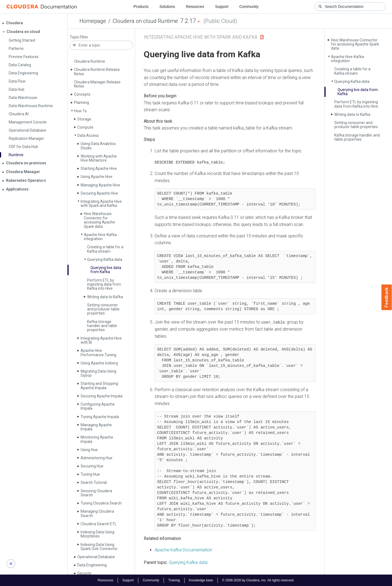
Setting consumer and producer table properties (103, 309)
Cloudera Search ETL (99, 524)
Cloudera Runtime (90, 61)
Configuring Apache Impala (98, 406)
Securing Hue (92, 466)
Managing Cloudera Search (97, 513)
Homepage (93, 21)
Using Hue (89, 450)
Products (141, 7)
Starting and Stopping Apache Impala (99, 386)
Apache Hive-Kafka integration (100, 237)
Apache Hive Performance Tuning (98, 353)
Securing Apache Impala (102, 396)
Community (249, 7)
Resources (195, 7)
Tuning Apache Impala (100, 417)
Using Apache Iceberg (99, 363)
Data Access (88, 135)
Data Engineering (92, 565)
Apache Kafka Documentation (183, 550)
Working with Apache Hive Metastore (99, 158)
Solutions (167, 7)
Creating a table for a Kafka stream (105, 249)
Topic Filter (79, 37)
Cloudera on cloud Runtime (145, 21)
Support (222, 7)
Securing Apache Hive (99, 193)
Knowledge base (201, 580)
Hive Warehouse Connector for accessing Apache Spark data (99, 220)
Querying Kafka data (105, 259)
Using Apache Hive (97, 177)
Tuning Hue (90, 474)
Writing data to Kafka (105, 297)
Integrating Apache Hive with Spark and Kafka (101, 203)
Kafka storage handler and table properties (102, 326)
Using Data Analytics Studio (98, 146)
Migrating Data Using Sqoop (98, 373)
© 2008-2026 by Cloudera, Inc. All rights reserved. (258, 580)
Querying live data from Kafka (106, 270)
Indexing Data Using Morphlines (97, 534)
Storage (84, 119)
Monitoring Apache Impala (97, 439)
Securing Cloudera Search (96, 493)
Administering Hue (97, 458)
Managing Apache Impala (96, 427)
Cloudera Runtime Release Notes (97, 72)
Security (84, 573)
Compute (85, 127)
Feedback (387, 297)
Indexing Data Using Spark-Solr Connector (99, 547)
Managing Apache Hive (100, 185)
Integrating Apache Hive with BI (101, 340)
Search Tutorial (94, 482)
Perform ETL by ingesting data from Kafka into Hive (104, 284)
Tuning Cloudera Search (101, 503)
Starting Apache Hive (99, 168)
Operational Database (96, 557)
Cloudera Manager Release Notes (97, 84)
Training (174, 580)
